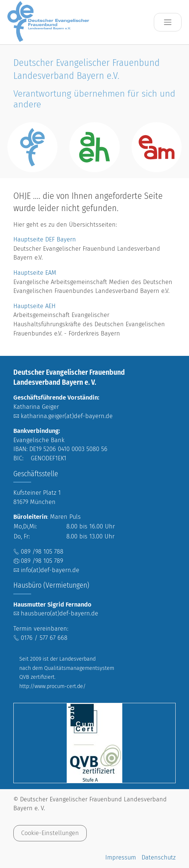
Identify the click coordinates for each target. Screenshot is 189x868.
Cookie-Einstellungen (50, 833)
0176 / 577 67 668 (44, 638)
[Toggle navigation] (168, 22)
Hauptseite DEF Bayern (46, 239)
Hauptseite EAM (35, 273)
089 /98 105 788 (42, 552)
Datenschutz (159, 857)
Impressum (121, 857)
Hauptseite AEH (34, 306)
